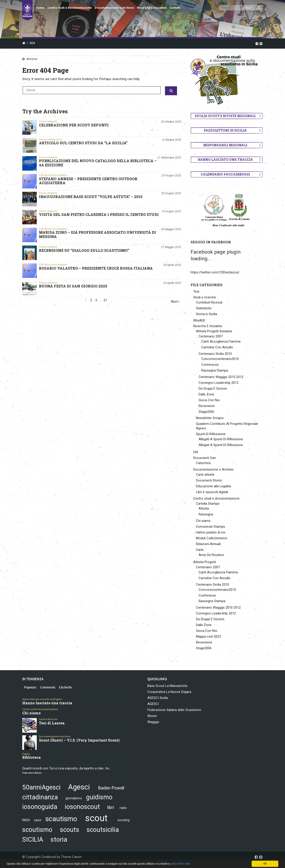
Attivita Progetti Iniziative (214, 331)
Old (196, 452)
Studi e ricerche (205, 297)
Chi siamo (203, 521)
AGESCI (153, 704)
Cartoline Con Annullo (217, 347)
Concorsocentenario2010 (220, 359)
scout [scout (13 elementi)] (96, 818)
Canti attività (205, 475)
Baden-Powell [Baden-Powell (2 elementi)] (111, 788)
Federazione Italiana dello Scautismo (174, 710)
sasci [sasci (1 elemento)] (38, 820)
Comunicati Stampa (210, 527)
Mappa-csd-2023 (208, 637)
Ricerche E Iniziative (208, 326)
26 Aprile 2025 (172, 265)
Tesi (196, 291)
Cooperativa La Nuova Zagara (169, 692)
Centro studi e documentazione (70, 8)
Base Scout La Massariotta (167, 686)
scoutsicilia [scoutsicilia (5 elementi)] (103, 830)
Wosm (152, 716)
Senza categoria (48, 121)
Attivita (204, 508)
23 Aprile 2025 (172, 283)
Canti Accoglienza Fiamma (221, 341)
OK (265, 864)
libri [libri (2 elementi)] (111, 807)
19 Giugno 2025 (171, 211)
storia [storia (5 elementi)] (59, 839)
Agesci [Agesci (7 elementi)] (79, 787)
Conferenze (210, 365)
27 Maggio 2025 (171, 247)
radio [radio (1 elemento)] (123, 808)
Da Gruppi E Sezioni (213, 389)
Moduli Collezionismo (212, 538)
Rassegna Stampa (215, 370)
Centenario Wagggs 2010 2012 (221, 377)
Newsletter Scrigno (210, 418)
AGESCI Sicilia (158, 698)
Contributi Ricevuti (209, 302)
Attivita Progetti (205, 562)
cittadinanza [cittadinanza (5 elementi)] (40, 797)
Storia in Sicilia (207, 314)
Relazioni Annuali (208, 544)
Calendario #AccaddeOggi (225, 174)
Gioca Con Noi (209, 400)
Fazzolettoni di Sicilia (225, 130)
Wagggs (153, 722)
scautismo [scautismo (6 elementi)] (61, 819)
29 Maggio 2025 (171, 229)
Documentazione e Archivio (114, 8)
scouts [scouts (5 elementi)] (70, 830)
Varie (200, 550)
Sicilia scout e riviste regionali (225, 116)
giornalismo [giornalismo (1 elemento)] (74, 798)
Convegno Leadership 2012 (219, 383)
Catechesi (203, 463)
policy (173, 864)
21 (105, 300)
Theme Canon (71, 857)
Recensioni (207, 406)
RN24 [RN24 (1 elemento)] (26, 820)
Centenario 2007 (211, 336)
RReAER (199, 320)
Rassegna (206, 514)
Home (40, 8)
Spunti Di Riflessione (211, 434)
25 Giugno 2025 (171, 175)
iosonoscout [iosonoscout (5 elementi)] (82, 807)
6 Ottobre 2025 (172, 140)
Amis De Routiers (211, 555)
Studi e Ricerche (48, 719)
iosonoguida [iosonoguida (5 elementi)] (40, 807)
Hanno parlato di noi (51, 139)
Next (175, 302)
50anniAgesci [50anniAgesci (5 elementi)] (41, 787)
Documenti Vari (205, 458)
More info (184, 864)
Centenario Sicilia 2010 (215, 354)
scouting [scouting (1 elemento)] (124, 820)
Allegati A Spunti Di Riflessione (221, 439)
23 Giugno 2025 (171, 193)
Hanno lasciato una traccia (225, 160)
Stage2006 (206, 412)
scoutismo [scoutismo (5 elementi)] (37, 830)
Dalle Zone (206, 394)
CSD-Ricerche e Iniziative (53, 175)
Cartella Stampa (208, 504)
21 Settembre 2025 (169, 158)
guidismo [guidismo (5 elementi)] (99, 797)
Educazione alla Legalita (213, 486)
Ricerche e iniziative (152, 8)
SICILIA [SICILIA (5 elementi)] (33, 839)
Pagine (58, 699)
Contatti (175, 8)
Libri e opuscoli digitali (212, 492)
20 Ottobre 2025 (171, 122)
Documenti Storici (209, 480)
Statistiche (204, 308)
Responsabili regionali (225, 145)
